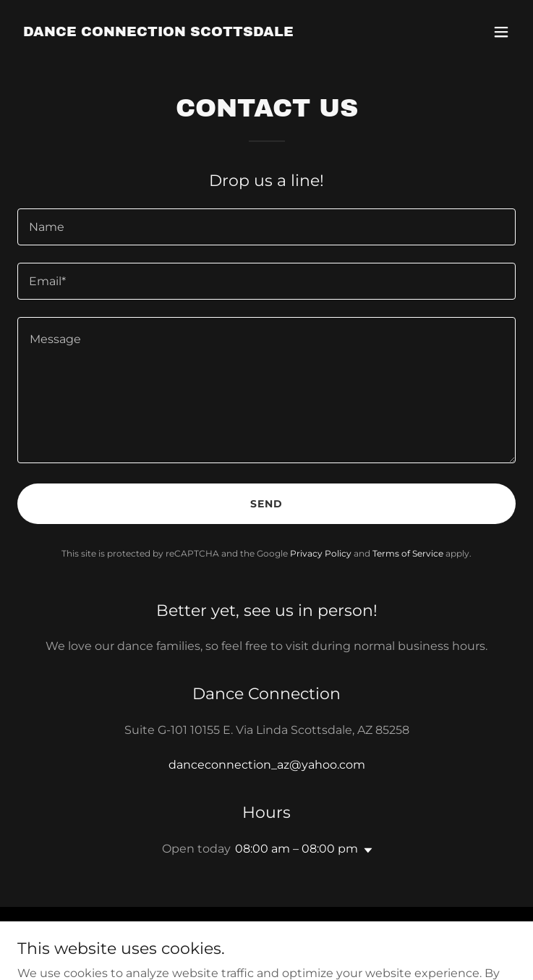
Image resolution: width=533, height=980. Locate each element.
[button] (501, 32)
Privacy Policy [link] (321, 553)
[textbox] (266, 227)
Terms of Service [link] (408, 553)
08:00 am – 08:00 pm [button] (297, 849)
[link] (158, 32)
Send (266, 504)
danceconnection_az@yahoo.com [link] (267, 765)
